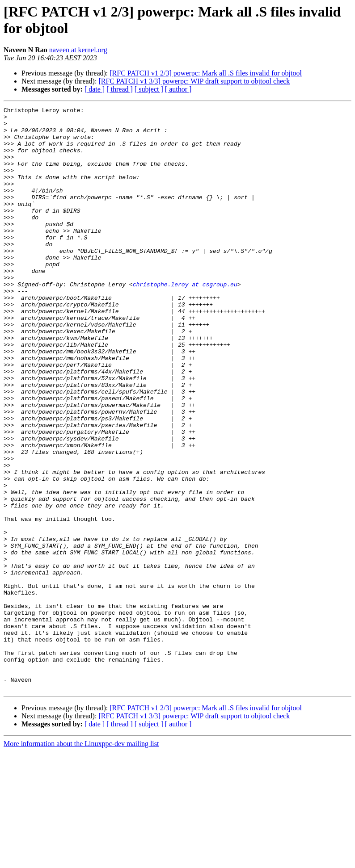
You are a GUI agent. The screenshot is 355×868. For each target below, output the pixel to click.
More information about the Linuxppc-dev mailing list (81, 860)
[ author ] (178, 89)
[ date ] (95, 89)
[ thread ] (120, 89)
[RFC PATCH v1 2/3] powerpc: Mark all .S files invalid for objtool (206, 73)
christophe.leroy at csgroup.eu (185, 320)
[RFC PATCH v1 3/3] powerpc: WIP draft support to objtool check (194, 81)
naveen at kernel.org (78, 50)
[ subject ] (149, 89)
